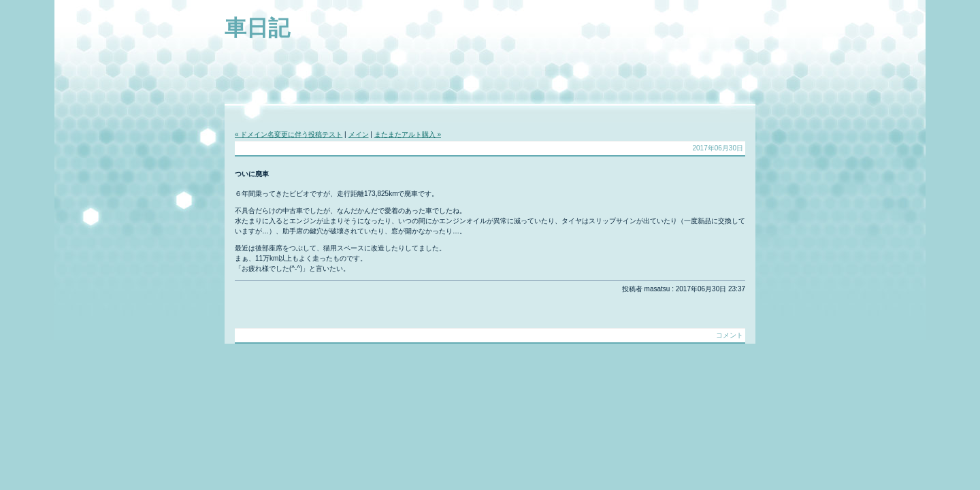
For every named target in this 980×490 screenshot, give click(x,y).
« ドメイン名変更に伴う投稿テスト (289, 134)
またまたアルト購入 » (408, 134)
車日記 (257, 28)
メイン (359, 134)
